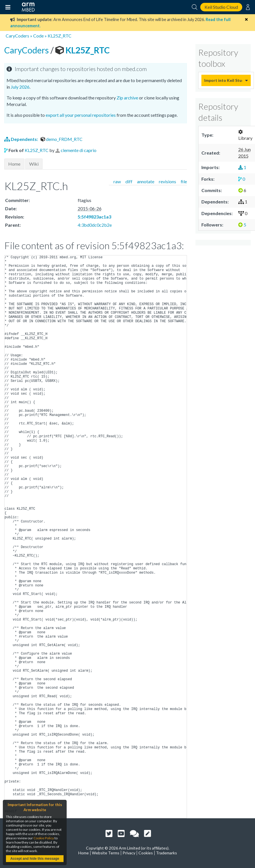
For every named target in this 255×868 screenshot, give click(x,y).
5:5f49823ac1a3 (94, 217)
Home (14, 164)
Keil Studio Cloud (221, 7)
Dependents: (22, 139)
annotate (146, 181)
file (184, 181)
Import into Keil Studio (223, 80)
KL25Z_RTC (60, 36)
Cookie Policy (44, 838)
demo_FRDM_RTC (62, 139)
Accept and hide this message (35, 859)
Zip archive (127, 98)
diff (129, 181)
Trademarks (167, 853)
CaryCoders (17, 36)
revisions (167, 181)
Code (38, 36)
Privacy (129, 853)
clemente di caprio (79, 150)
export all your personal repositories (81, 115)
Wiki (34, 164)
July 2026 (20, 87)
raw (117, 181)
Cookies (146, 853)
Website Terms (106, 853)
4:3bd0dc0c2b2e (95, 225)
